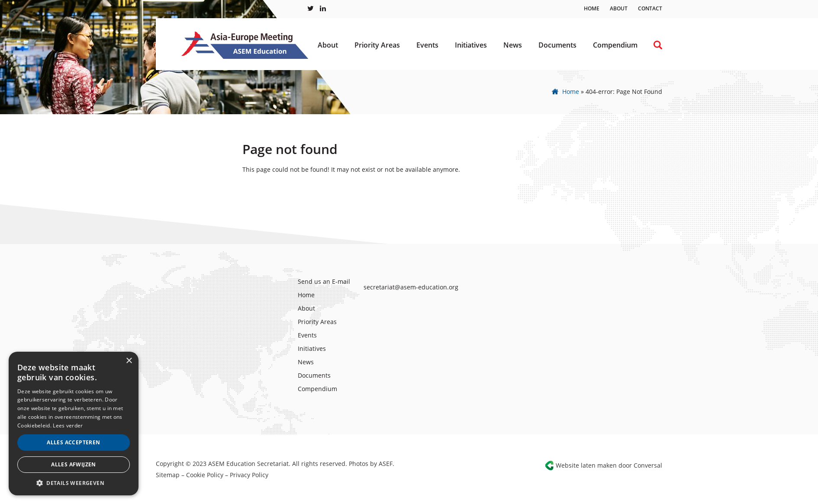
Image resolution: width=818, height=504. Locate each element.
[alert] (74, 424)
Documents (557, 45)
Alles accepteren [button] (73, 442)
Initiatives (471, 45)
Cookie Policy (205, 475)
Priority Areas (377, 45)
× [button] (129, 361)
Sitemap (168, 475)
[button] (74, 483)
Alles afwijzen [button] (74, 464)
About (619, 8)
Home (592, 8)
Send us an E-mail (324, 281)
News (513, 45)
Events (427, 45)
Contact (650, 8)
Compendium (615, 45)
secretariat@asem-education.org (411, 287)
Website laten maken (586, 465)
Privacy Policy (249, 475)
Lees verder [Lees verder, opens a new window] (68, 425)
